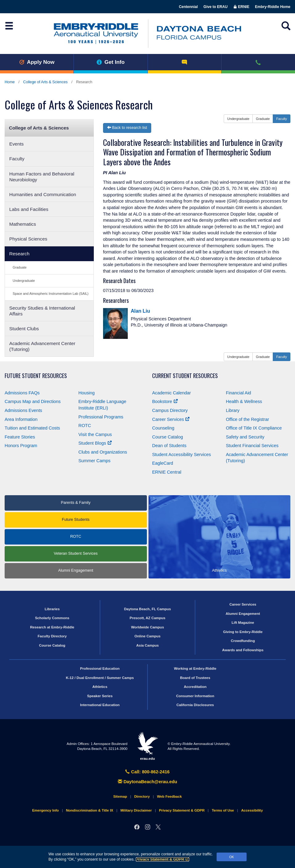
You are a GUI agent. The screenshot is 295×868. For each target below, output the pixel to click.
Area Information (21, 419)
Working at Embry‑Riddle (195, 668)
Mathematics (23, 224)
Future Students (76, 520)
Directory (142, 796)
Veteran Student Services (76, 553)
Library (233, 410)
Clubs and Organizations (103, 452)
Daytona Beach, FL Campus (147, 609)
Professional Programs (101, 417)
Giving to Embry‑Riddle (243, 632)
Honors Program (21, 446)
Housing (87, 393)
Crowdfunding (243, 641)
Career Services (171, 419)
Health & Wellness (244, 401)
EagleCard (163, 463)
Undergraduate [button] (238, 119)
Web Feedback (169, 796)
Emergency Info (45, 810)
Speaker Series (100, 696)
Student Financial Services (252, 446)
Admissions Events (23, 410)
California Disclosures (195, 705)
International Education (100, 705)
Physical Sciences (28, 239)
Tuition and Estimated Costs (32, 428)
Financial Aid (239, 393)
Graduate (20, 267)
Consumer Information (195, 696)
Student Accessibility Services (181, 455)
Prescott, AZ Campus (147, 618)
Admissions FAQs (22, 393)
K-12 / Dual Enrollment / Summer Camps (100, 678)
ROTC (85, 426)
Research (19, 254)
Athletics (100, 687)
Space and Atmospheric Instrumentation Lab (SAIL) (51, 294)
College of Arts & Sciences (45, 82)
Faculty (17, 159)
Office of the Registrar (247, 419)
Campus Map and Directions (33, 401)
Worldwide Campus (148, 627)
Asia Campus (148, 645)
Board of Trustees (195, 678)
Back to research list (127, 128)
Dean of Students (169, 446)
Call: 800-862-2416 (147, 772)
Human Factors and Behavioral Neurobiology (42, 177)
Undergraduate (24, 281)
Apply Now (37, 62)
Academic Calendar (172, 393)
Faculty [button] (282, 119)
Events (17, 144)
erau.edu (147, 746)
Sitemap (120, 796)
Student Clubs (24, 329)
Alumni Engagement (76, 570)
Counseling (163, 428)
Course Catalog (168, 437)
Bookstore (165, 401)
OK (232, 857)
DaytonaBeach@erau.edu (147, 782)
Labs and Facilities (29, 209)
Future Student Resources (36, 376)
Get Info (111, 62)
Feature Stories (20, 437)
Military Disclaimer (136, 810)
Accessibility (252, 810)
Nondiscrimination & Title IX (90, 810)
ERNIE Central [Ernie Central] (167, 472)
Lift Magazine (243, 623)
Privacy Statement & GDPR (162, 859)
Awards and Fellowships (243, 650)
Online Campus (147, 636)
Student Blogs (95, 443)
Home (10, 82)
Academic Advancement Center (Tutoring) (42, 346)
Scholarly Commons (52, 618)
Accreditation (195, 687)
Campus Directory (170, 410)
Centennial (188, 7)
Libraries (52, 609)
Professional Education (100, 668)
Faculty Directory (52, 636)
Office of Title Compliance (254, 428)
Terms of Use (223, 810)
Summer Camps (94, 461)
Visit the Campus (95, 434)
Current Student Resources (185, 376)
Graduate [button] (263, 119)
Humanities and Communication (43, 194)
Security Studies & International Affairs (42, 311)
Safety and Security (245, 437)
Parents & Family (76, 503)
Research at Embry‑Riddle (52, 627)
